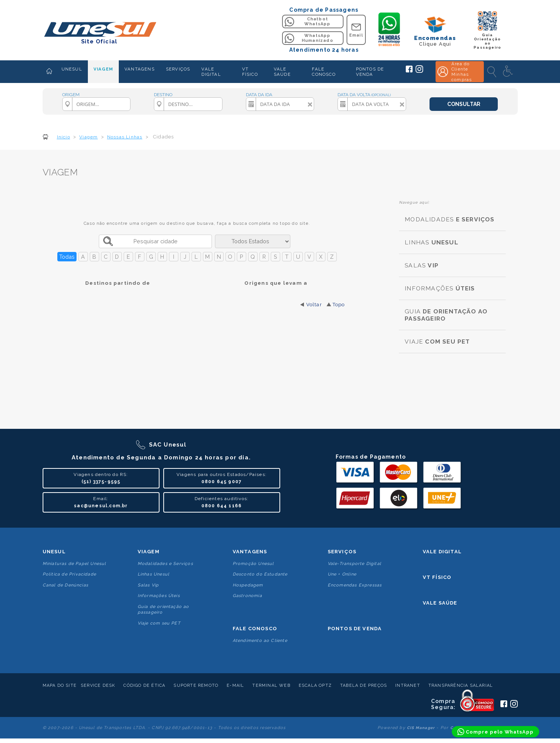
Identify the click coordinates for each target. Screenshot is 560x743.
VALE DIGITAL (211, 72)
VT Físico (437, 577)
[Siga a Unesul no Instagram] (419, 71)
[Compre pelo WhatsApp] (496, 732)
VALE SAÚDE (282, 72)
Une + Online (342, 574)
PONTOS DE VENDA (370, 72)
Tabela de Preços (364, 685)
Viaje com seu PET (159, 623)
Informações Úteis (159, 596)
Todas (67, 257)
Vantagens (250, 552)
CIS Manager (421, 728)
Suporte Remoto (196, 685)
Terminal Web (271, 685)
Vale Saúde (440, 603)
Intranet (408, 685)
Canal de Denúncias (66, 585)
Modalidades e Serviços (165, 564)
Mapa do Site (60, 685)
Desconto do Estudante (260, 574)
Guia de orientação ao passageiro (163, 609)
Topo (339, 305)
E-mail (235, 685)
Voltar (314, 305)
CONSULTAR (464, 104)
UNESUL (72, 69)
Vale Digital (442, 552)
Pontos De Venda (355, 629)
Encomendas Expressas (355, 585)
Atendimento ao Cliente (260, 641)
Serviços (342, 552)
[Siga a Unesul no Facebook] (409, 71)
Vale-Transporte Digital (355, 564)
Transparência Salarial (461, 685)
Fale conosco (255, 629)
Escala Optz (315, 685)
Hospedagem (248, 585)
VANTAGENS (140, 69)
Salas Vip (148, 585)
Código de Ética (144, 685)
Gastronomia (247, 596)
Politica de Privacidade (70, 574)
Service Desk (98, 685)
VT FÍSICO (250, 72)
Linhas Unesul (154, 574)
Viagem (149, 552)
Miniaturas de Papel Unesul (74, 564)
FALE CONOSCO (324, 72)
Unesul (54, 552)
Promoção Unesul (253, 564)
